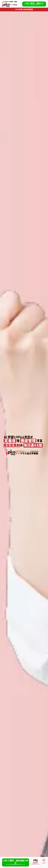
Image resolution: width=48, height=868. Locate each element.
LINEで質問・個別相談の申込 (16, 863)
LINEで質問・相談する (34, 4)
